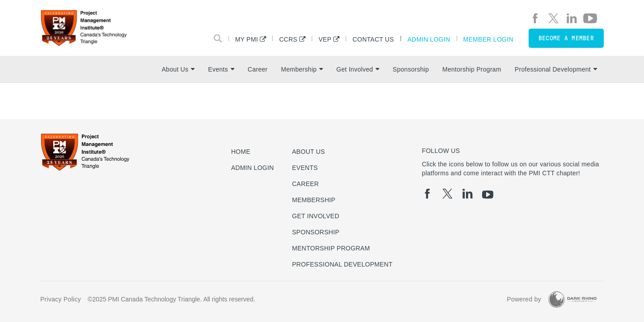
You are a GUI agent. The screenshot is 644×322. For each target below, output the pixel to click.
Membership (302, 69)
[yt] (590, 18)
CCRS (288, 39)
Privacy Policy (61, 299)
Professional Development (556, 69)
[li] (572, 18)
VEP (325, 39)
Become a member (566, 38)
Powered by (524, 299)
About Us (178, 69)
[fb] (535, 18)
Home (241, 152)
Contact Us (373, 39)
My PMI (247, 39)
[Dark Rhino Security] (572, 299)
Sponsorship (411, 69)
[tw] (553, 18)
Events (221, 69)
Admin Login (429, 39)
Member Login (488, 39)
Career (258, 69)
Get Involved (358, 69)
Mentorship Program (472, 69)
